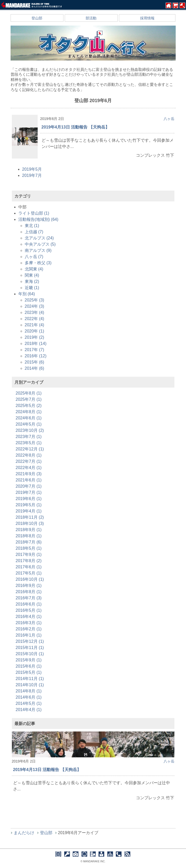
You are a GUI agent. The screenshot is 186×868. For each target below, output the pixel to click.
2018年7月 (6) (29, 542)
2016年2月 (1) (29, 629)
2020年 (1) (35, 331)
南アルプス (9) (38, 250)
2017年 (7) (35, 350)
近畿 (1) (32, 288)
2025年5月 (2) (29, 406)
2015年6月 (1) (29, 666)
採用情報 (147, 18)
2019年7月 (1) (29, 492)
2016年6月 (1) (29, 604)
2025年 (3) (35, 300)
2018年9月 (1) (29, 530)
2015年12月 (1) (30, 641)
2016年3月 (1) (29, 623)
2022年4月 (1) (29, 468)
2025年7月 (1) (29, 399)
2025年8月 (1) (29, 393)
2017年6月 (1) (29, 567)
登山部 (37, 18)
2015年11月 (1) (30, 648)
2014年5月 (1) (29, 703)
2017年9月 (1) (29, 554)
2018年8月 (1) (29, 536)
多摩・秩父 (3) (38, 263)
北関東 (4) (34, 269)
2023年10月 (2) (30, 430)
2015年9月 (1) (29, 660)
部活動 (91, 18)
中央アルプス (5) (40, 244)
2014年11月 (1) (30, 679)
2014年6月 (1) (29, 697)
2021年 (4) (35, 325)
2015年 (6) (35, 362)
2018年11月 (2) (30, 517)
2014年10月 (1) (30, 685)
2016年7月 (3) (29, 598)
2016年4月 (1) (29, 617)
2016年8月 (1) (29, 592)
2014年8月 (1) (29, 691)
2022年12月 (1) (30, 449)
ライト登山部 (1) (34, 213)
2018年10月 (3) (30, 523)
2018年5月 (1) (29, 548)
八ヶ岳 (169, 119)
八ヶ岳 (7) (34, 257)
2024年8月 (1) (29, 412)
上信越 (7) (34, 232)
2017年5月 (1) (29, 573)
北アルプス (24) (39, 238)
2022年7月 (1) (29, 461)
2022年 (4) (35, 319)
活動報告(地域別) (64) (38, 219)
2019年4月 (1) (29, 511)
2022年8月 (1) (29, 455)
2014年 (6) (35, 368)
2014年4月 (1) (29, 710)
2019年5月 (32, 169)
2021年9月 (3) (29, 474)
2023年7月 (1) (29, 437)
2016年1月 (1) (29, 635)
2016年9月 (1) (29, 586)
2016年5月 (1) (29, 610)
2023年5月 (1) (29, 443)
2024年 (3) (35, 306)
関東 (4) (32, 275)
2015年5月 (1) (29, 672)
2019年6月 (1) (29, 499)
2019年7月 (32, 175)
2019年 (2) (35, 337)
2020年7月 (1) (29, 486)
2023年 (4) (35, 312)
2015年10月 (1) (30, 654)
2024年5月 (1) (29, 424)
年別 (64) (27, 294)
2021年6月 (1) (29, 480)
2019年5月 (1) (29, 505)
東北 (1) (32, 226)
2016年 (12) (36, 356)
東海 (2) (32, 281)
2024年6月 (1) (29, 418)
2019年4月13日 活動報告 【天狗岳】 (75, 127)
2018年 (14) (36, 344)
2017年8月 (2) (29, 561)
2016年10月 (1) (30, 579)
